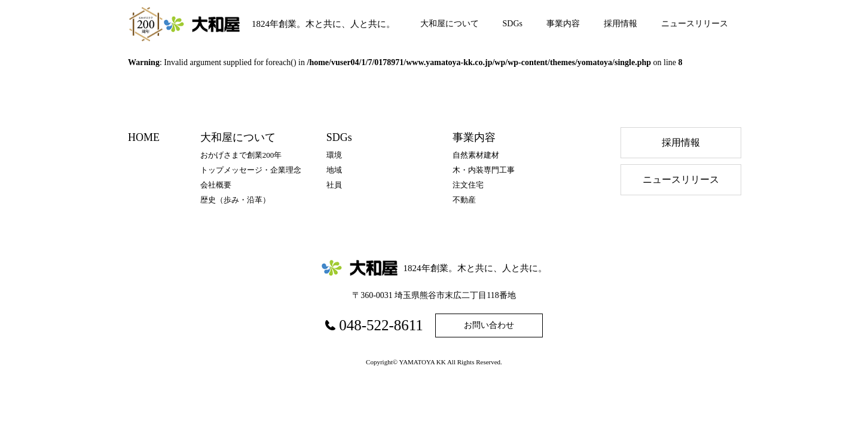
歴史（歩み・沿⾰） (235, 200)
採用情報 (621, 24)
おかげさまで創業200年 (241, 155)
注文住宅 (468, 185)
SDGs (513, 24)
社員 (334, 185)
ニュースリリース (695, 24)
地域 (334, 170)
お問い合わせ (489, 325)
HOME (144, 137)
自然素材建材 (476, 155)
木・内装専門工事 (484, 170)
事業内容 (563, 24)
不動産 (464, 200)
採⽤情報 (681, 142)
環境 (334, 155)
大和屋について (450, 24)
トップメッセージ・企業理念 (251, 170)
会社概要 (216, 185)
